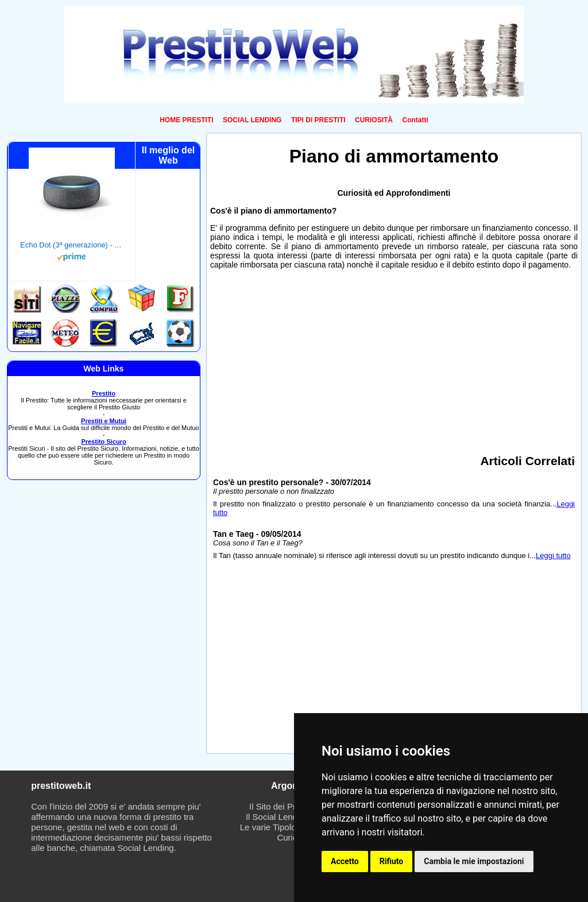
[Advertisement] (394, 358)
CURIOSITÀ (374, 120)
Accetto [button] (345, 861)
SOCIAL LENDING (252, 120)
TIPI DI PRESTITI (318, 120)
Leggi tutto (553, 555)
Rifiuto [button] (392, 861)
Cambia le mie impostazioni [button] (474, 861)
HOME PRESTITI (186, 120)
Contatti (415, 120)
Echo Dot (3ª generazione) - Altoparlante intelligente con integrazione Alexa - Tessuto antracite (72, 245)
